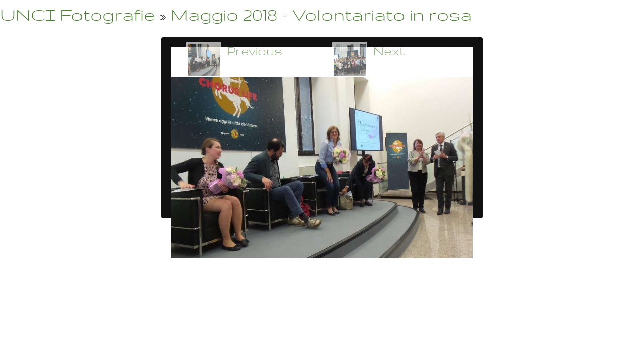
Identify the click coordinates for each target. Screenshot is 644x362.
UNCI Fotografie (77, 14)
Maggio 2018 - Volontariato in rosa (321, 14)
